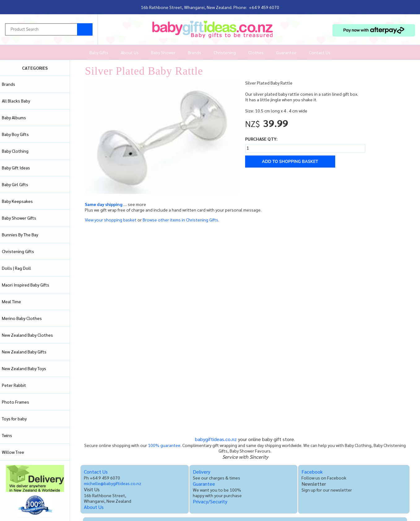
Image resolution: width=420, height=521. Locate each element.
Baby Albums (14, 117)
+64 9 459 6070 (264, 7)
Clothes (256, 52)
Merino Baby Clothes (22, 318)
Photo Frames (15, 402)
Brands (195, 52)
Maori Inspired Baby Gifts (26, 285)
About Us (130, 52)
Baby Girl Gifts (15, 184)
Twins (7, 435)
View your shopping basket (111, 220)
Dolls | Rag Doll (16, 268)
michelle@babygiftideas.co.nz (113, 483)
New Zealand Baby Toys (24, 368)
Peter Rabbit (14, 385)
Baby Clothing (15, 151)
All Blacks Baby (16, 101)
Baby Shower (163, 52)
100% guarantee (164, 445)
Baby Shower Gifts (19, 218)
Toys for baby (14, 418)
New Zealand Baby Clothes (27, 335)
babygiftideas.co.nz (216, 439)
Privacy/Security (210, 501)
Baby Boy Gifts (15, 134)
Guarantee (286, 52)
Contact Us (320, 52)
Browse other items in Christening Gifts (180, 220)
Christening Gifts (18, 251)
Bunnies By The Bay (20, 234)
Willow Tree (13, 452)
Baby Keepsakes (17, 201)
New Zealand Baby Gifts (24, 352)
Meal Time (11, 301)
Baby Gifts (99, 52)
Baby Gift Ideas (16, 168)
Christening (225, 52)
